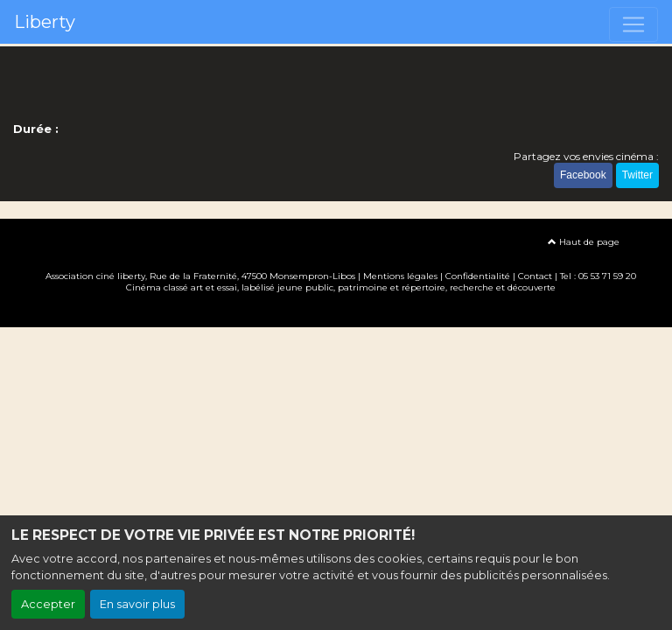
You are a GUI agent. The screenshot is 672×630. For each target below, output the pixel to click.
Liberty (45, 22)
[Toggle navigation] (633, 24)
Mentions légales (400, 276)
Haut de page (584, 242)
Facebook (583, 175)
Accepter (48, 604)
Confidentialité (478, 276)
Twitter (637, 175)
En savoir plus (137, 604)
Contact (535, 276)
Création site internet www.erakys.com (336, 313)
